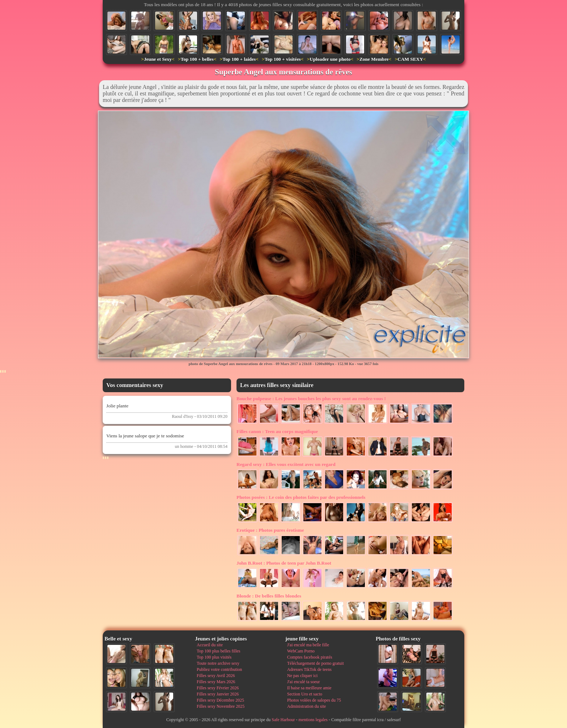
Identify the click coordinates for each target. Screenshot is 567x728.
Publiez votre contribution (219, 669)
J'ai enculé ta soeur (303, 682)
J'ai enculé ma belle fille (308, 645)
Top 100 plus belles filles (218, 651)
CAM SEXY (410, 59)
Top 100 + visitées (283, 59)
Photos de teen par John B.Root (284, 563)
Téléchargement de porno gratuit (316, 663)
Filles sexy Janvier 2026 (218, 694)
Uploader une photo (330, 59)
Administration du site (306, 706)
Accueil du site (210, 645)
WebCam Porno (301, 651)
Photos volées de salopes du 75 (314, 700)
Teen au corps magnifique (277, 431)
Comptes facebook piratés (310, 657)
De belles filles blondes (269, 596)
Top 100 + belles (197, 59)
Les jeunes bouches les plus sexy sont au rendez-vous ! (311, 399)
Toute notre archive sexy (218, 663)
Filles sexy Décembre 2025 (220, 700)
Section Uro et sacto (305, 694)
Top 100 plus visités (214, 657)
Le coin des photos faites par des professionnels (301, 497)
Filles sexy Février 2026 (218, 688)
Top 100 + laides (239, 59)
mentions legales (313, 720)
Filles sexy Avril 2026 (216, 676)
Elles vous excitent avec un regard (286, 464)
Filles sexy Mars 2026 (216, 682)
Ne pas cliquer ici (302, 676)
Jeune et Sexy (158, 59)
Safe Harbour (283, 720)
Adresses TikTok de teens (309, 669)
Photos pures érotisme (270, 530)
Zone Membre (374, 59)
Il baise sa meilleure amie (309, 688)
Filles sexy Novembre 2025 (221, 706)
